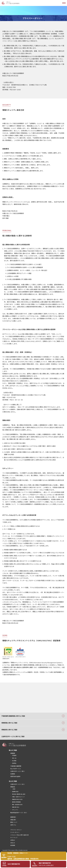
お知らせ (13, 843)
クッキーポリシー (15, 832)
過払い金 (14, 758)
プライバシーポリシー (16, 830)
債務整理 (13, 753)
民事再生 (14, 763)
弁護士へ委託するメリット (18, 797)
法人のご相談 (13, 781)
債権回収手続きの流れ (17, 799)
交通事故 (13, 774)
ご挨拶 (14, 789)
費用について (14, 822)
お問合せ (13, 840)
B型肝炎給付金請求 (15, 776)
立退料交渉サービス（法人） (18, 784)
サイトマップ (14, 837)
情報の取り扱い (16, 807)
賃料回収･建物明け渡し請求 (19, 794)
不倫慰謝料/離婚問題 (16, 766)
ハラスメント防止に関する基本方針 (20, 835)
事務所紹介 (13, 817)
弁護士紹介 (13, 820)
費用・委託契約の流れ (17, 804)
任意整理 (14, 755)
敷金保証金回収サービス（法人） (19, 813)
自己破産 (14, 761)
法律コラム (13, 825)
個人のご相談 (13, 750)
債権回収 (13, 787)
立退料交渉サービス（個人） (18, 771)
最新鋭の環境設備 (16, 802)
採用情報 (13, 845)
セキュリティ (15, 810)
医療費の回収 (15, 792)
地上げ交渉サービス (16, 769)
